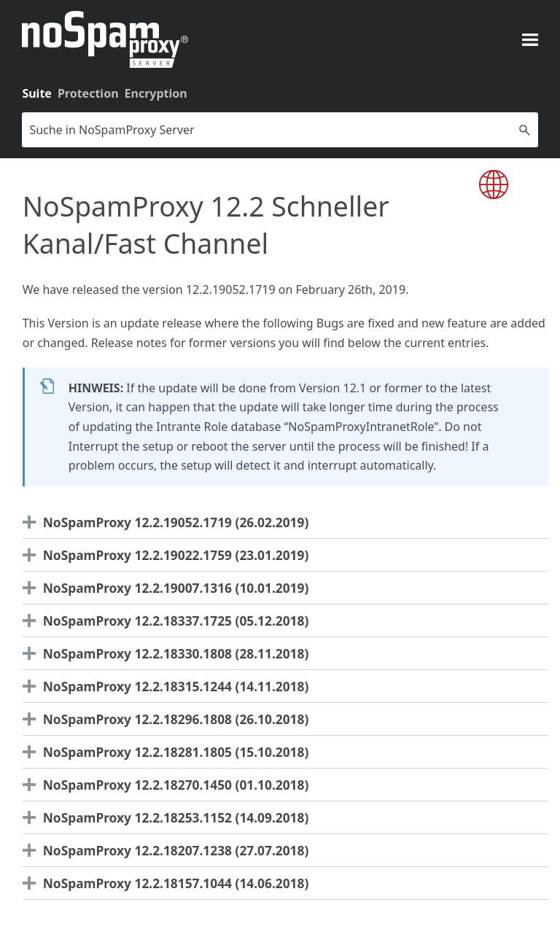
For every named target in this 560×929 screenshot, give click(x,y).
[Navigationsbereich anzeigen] (530, 39)
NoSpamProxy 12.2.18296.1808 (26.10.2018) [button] (170, 719)
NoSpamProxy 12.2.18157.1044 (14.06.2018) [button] (170, 883)
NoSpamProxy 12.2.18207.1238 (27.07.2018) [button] (170, 850)
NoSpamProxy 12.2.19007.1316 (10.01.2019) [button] (170, 588)
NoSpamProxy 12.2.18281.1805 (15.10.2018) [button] (170, 752)
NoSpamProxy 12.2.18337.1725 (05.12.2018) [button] (170, 621)
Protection (88, 93)
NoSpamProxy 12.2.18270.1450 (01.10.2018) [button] (170, 785)
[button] (525, 130)
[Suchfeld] (280, 130)
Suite (37, 93)
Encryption (156, 93)
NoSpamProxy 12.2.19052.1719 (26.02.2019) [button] (170, 522)
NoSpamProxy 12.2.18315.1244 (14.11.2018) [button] (170, 686)
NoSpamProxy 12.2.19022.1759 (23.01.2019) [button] (170, 555)
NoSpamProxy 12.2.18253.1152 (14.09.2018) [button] (170, 817)
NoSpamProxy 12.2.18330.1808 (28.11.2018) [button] (170, 653)
